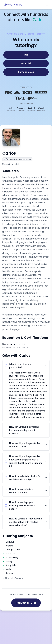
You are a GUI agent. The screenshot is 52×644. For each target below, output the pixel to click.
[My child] (26, 63)
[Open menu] (47, 5)
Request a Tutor (26, 603)
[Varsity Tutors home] (13, 5)
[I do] (26, 55)
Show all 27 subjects (13, 578)
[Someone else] (26, 72)
